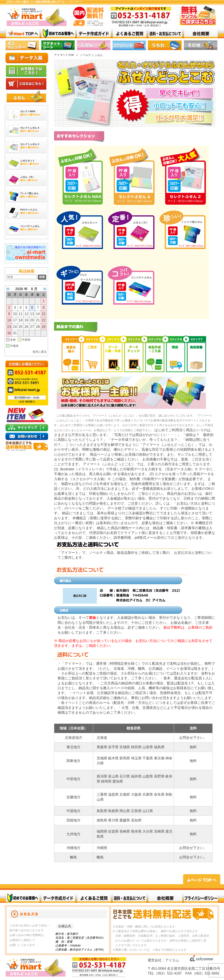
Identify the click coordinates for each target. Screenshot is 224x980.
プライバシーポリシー (201, 898)
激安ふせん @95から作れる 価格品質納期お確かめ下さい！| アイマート (23, 34)
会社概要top (201, 34)
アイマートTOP (64, 55)
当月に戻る (39, 352)
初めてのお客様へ (23, 898)
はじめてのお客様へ (58, 34)
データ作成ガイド (94, 34)
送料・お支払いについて (165, 34)
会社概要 (165, 898)
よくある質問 (130, 34)
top (23, 46)
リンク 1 (165, 46)
